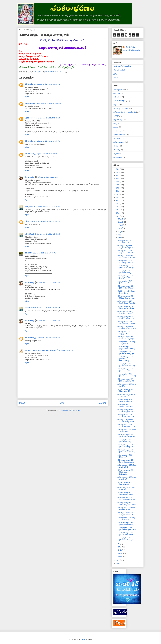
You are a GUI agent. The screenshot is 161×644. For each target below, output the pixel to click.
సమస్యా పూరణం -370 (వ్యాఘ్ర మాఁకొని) (125, 333)
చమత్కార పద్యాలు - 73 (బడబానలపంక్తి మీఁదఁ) (126, 420)
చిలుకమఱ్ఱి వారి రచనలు (121, 108)
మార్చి (120, 550)
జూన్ (120, 238)
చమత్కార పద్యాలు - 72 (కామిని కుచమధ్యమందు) (126, 436)
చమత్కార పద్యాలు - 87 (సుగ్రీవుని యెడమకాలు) (126, 277)
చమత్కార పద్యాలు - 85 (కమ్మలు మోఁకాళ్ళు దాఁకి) (126, 297)
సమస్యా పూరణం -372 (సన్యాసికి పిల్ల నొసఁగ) (125, 312)
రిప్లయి (27, 96)
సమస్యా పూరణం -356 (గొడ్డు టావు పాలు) (127, 478)
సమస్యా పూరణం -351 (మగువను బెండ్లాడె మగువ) (127, 529)
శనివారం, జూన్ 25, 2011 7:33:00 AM (48, 308)
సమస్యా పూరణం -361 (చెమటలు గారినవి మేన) (126, 425)
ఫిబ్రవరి (120, 553)
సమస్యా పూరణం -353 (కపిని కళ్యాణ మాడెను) (127, 508)
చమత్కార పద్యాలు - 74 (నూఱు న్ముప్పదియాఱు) (126, 410)
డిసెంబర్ (121, 219)
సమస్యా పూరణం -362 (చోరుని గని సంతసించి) (126, 415)
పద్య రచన (117, 93)
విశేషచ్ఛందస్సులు (119, 142)
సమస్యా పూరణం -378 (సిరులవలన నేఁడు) (125, 241)
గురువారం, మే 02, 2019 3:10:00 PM (61, 350)
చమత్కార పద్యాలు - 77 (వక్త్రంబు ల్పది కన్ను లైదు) (126, 380)
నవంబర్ (121, 222)
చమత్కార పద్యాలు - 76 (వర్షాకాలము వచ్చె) (125, 390)
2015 (118, 204)
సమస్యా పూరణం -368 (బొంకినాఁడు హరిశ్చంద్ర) (126, 353)
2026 (118, 169)
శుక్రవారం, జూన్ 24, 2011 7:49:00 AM (49, 103)
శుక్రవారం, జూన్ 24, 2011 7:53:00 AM (48, 118)
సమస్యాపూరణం (119, 89)
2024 (118, 175)
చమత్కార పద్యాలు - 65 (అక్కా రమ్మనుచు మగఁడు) (127, 503)
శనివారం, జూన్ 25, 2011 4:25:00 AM (48, 234)
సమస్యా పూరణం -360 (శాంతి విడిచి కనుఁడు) (127, 431)
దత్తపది (116, 104)
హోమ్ (62, 403)
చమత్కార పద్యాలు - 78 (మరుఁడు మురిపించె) (125, 370)
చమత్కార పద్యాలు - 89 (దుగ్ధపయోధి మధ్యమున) (126, 257)
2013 (118, 210)
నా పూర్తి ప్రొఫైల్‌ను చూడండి (132, 50)
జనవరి (120, 556)
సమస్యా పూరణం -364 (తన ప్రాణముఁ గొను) (126, 395)
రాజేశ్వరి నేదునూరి (30, 206)
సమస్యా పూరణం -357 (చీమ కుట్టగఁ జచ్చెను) (127, 466)
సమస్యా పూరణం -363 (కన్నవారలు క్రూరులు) (125, 405)
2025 (118, 172)
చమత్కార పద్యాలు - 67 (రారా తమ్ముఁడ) (125, 483)
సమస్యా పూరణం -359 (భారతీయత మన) (125, 441)
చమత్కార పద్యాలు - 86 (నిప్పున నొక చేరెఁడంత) (126, 287)
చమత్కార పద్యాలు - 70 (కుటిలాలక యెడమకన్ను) (126, 451)
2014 (118, 207)
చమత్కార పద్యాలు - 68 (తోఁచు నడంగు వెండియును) (125, 472)
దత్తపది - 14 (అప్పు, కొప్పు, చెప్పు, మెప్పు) (126, 292)
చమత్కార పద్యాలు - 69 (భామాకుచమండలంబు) (126, 461)
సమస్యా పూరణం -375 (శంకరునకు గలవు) (125, 272)
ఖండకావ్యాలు (118, 131)
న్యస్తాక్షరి (116, 116)
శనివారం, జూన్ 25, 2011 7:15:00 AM (49, 283)
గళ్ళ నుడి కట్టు (118, 120)
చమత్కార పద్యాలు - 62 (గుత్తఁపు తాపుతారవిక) (125, 534)
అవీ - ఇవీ (117, 97)
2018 (118, 194)
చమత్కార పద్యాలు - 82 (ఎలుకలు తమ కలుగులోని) (127, 327)
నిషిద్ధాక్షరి (116, 123)
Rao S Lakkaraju (31, 103)
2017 (118, 197)
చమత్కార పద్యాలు (120, 101)
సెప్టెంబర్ (121, 228)
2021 (118, 185)
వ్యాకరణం (117, 153)
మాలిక (116, 77)
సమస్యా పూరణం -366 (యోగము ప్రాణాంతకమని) (127, 375)
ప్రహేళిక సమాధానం (119, 135)
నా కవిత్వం (117, 150)
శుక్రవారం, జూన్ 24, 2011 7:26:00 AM (48, 84)
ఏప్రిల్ (120, 547)
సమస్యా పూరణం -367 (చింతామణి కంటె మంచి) (126, 365)
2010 (118, 560)
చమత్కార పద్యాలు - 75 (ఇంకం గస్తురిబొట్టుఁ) (125, 400)
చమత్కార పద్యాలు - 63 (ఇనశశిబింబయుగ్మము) (126, 524)
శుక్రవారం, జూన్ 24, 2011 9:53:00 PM (48, 221)
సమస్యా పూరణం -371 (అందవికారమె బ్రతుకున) (126, 322)
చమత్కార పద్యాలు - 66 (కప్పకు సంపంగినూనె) (125, 493)
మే (119, 544)
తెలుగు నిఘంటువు (119, 70)
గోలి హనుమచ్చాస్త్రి (30, 84)
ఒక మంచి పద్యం (119, 157)
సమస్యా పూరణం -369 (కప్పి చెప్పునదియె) (126, 343)
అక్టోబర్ (120, 225)
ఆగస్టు (120, 231)
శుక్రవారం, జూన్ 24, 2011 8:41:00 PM (49, 177)
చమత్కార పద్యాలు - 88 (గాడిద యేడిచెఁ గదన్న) (126, 267)
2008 (118, 563)
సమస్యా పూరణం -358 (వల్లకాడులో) (125, 456)
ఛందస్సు (116, 146)
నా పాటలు (117, 138)
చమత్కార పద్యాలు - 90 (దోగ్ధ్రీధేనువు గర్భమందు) (126, 246)
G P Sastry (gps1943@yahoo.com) (37, 350)
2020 (118, 188)
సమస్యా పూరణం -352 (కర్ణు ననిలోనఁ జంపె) (126, 519)
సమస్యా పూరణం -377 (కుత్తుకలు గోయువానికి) (126, 251)
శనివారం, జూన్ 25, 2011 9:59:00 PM (48, 338)
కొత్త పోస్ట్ (22, 403)
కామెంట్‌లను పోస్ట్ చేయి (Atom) (70, 410)
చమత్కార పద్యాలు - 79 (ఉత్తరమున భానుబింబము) (125, 359)
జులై (119, 235)
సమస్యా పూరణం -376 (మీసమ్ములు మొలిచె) (125, 262)
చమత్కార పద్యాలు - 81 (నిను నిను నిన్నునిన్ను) (126, 338)
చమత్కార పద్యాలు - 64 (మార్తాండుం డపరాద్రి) (125, 514)
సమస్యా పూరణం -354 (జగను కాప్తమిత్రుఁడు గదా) (127, 498)
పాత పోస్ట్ (103, 403)
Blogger (83, 639)
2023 (118, 179)
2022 (118, 182)
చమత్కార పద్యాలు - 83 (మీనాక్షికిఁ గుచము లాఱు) (126, 317)
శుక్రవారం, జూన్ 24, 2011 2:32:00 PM (48, 154)
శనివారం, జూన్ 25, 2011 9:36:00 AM (49, 321)
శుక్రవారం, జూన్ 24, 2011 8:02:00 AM (48, 141)
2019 (118, 191)
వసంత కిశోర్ (29, 253)
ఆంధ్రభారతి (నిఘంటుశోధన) (122, 66)
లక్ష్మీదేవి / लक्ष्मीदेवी (30, 118)
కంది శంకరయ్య (29, 177)
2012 (118, 213)
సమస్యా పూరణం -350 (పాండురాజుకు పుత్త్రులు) (126, 539)
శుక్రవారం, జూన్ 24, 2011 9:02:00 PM (48, 206)
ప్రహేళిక (116, 127)
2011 (118, 216)
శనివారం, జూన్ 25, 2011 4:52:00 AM (45, 253)
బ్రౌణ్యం (116, 74)
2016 (118, 200)
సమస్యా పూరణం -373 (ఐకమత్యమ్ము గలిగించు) (126, 302)
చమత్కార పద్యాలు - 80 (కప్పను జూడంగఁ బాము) (126, 348)
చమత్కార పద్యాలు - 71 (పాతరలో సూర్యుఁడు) (125, 446)
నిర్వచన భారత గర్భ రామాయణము (125, 112)
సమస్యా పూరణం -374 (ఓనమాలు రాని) (125, 282)
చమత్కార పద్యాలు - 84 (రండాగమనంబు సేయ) (126, 307)
